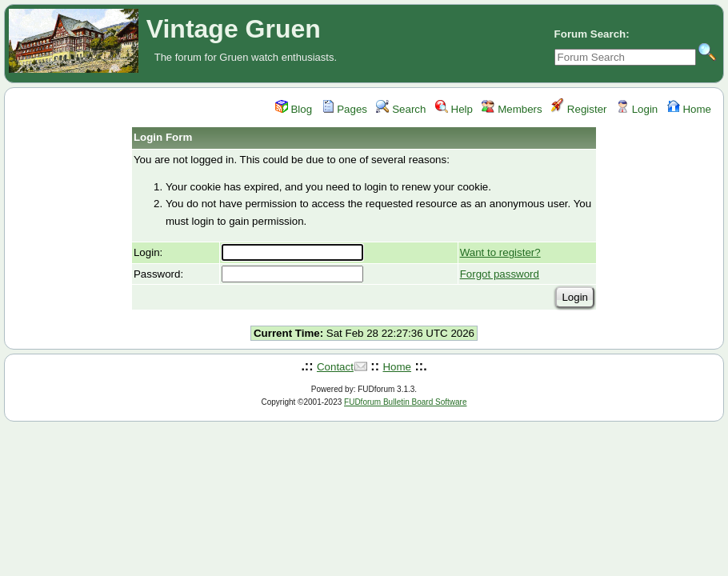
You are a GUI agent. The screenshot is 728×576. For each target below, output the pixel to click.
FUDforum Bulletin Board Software (405, 402)
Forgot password (500, 274)
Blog (294, 109)
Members (512, 109)
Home (689, 109)
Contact (335, 367)
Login (637, 109)
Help (454, 109)
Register (579, 109)
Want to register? (500, 252)
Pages (345, 109)
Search (401, 109)
